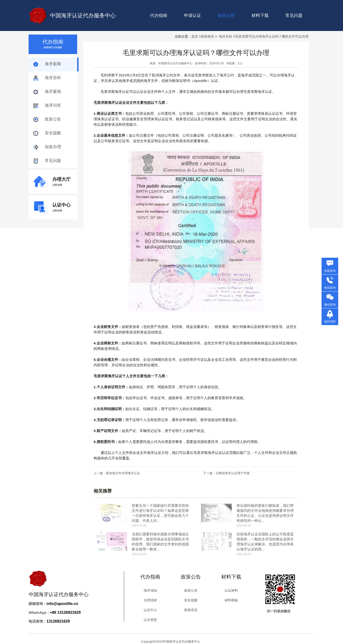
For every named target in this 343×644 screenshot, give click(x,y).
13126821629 (58, 621)
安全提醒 (53, 133)
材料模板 (231, 600)
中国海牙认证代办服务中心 (83, 15)
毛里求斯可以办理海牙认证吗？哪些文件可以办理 (272, 36)
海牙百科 (226, 36)
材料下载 (260, 15)
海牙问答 (53, 105)
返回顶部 (330, 322)
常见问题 (294, 15)
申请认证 (192, 15)
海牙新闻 (53, 64)
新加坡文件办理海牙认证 (123, 473)
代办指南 (159, 15)
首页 (195, 36)
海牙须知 (150, 590)
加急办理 (53, 147)
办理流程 (150, 600)
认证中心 (150, 610)
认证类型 (150, 620)
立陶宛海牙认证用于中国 (233, 473)
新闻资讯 (207, 36)
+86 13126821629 (65, 612)
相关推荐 (103, 491)
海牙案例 (53, 92)
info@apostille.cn (62, 604)
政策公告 (53, 119)
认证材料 (231, 590)
